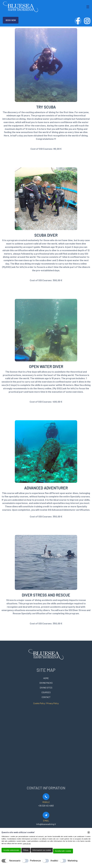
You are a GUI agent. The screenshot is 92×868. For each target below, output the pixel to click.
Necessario (15, 861)
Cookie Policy (39, 703)
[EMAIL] (46, 815)
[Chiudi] (89, 832)
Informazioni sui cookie (42, 850)
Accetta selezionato (11, 850)
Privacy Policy (53, 703)
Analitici (54, 861)
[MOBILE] (46, 797)
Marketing (73, 861)
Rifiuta (26, 850)
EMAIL (46, 821)
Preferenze (35, 861)
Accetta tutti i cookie (63, 851)
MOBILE (46, 802)
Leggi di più (27, 843)
